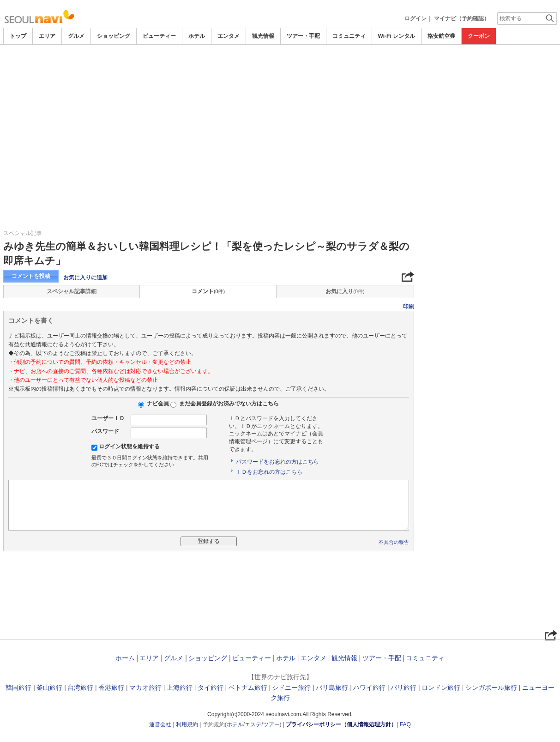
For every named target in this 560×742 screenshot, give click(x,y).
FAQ (405, 724)
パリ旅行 (403, 688)
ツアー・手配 (303, 36)
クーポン (479, 36)
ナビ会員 (158, 404)
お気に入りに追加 (85, 277)
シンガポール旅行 (491, 688)
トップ (18, 36)
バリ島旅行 (332, 688)
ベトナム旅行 (248, 688)
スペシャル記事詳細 (72, 291)
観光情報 (263, 36)
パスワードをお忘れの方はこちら (277, 462)
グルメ (76, 36)
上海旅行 (180, 688)
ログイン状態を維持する (129, 446)
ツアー (271, 724)
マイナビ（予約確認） (462, 18)
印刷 (409, 307)
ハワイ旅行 (369, 688)
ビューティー (159, 36)
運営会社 (160, 724)
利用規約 (187, 724)
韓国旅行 (18, 688)
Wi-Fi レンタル (397, 36)
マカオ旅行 (145, 688)
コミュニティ (349, 36)
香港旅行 (111, 688)
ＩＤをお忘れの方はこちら (269, 472)
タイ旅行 (211, 688)
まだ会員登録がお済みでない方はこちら (229, 404)
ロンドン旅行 (441, 688)
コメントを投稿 (31, 276)
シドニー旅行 (291, 688)
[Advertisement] (280, 70)
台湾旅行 (80, 688)
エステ (253, 724)
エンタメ (229, 36)
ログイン (415, 18)
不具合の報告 (394, 542)
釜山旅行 (49, 688)
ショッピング (114, 36)
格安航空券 (441, 36)
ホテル (197, 36)
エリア (47, 36)
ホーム (125, 658)
